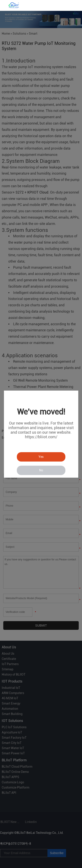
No (41, 470)
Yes (41, 457)
